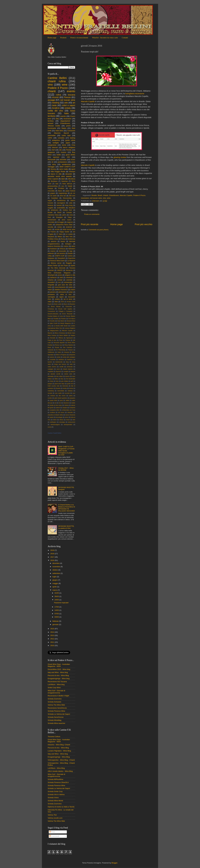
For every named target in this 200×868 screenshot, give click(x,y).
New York (69, 237)
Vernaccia (69, 270)
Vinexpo (72, 172)
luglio (55, 577)
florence (50, 205)
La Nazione (71, 261)
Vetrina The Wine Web (56, 705)
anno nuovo (67, 220)
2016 (53, 560)
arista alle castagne (69, 357)
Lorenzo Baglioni (70, 328)
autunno (54, 241)
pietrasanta (62, 292)
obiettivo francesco (61, 290)
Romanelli (52, 160)
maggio (55, 583)
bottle (59, 155)
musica (63, 152)
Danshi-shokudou (53, 314)
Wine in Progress (61, 355)
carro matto (64, 169)
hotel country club (54, 386)
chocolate (51, 222)
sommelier (52, 135)
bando (63, 241)
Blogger (114, 863)
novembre (57, 567)
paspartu (72, 398)
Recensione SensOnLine (57, 708)
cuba (71, 203)
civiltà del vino (55, 111)
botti (61, 278)
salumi (58, 408)
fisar (62, 379)
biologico (68, 244)
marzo (55, 590)
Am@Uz (56, 108)
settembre (57, 573)
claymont (58, 371)
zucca (49, 427)
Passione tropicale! (61, 603)
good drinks (70, 155)
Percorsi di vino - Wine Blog (58, 675)
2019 (62, 302)
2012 (53, 639)
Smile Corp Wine (54, 688)
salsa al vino (66, 294)
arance (52, 357)
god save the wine (65, 285)
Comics (70, 256)
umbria (57, 299)
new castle (58, 393)
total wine (59, 131)
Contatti (125, 38)
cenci (58, 369)
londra (65, 388)
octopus (53, 396)
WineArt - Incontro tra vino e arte (105, 38)
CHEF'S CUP (60, 256)
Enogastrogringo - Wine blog (59, 679)
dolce (73, 246)
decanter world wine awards (60, 176)
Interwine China (53, 215)
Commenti (54, 836)
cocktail (60, 280)
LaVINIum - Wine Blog (56, 768)
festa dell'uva (67, 184)
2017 (53, 557)
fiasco (60, 191)
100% (50, 138)
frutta (51, 381)
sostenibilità (61, 208)
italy (57, 119)
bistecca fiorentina (54, 246)
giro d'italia (65, 381)
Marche (50, 333)
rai (55, 403)
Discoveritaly (67, 198)
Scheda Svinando (54, 702)
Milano (60, 237)
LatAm (64, 215)
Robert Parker (53, 266)
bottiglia (56, 143)
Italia (66, 113)
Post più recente (90, 224)
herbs (50, 287)
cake (71, 364)
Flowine (63, 319)
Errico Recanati (67, 314)
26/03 (57, 596)
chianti (106, 195)
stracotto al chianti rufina (55, 415)
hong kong (69, 205)
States (64, 128)
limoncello (62, 251)
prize (73, 162)
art (74, 103)
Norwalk (53, 338)
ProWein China (53, 239)
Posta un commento (92, 214)
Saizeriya (65, 181)
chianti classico (68, 369)
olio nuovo (62, 396)
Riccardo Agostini (59, 343)
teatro (50, 229)
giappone (51, 152)
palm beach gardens (61, 398)
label (63, 179)
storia (64, 145)
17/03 (57, 607)
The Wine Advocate (58, 268)
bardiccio (70, 359)
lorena (71, 388)
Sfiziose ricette (54, 126)
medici (50, 225)
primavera (51, 294)
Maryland (51, 237)
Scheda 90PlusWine (55, 779)
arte (66, 103)
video (50, 302)
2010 (53, 645)
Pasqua (50, 188)
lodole (71, 287)
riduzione (66, 403)
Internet (55, 147)
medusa (70, 391)
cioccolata (51, 191)
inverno (53, 251)
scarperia (72, 408)
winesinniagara (55, 425)
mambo (63, 116)
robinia (66, 405)
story (54, 164)
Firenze (67, 97)
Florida (69, 150)
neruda (50, 393)
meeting (56, 103)
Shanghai (59, 217)
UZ (71, 188)
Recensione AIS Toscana (57, 682)
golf (72, 381)
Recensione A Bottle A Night (58, 696)
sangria (65, 408)
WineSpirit (51, 275)
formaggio (61, 222)
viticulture (72, 208)
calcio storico (52, 367)
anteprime (72, 355)
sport (73, 169)
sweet (52, 417)
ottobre (55, 570)
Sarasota (50, 350)
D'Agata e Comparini (66, 311)
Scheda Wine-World (55, 801)
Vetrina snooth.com (55, 818)
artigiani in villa (70, 275)
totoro (55, 420)
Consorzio (71, 131)
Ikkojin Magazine (66, 323)
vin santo (53, 196)
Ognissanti (69, 338)
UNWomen (51, 352)
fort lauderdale (71, 379)
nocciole (67, 393)
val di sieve (68, 299)
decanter (69, 174)
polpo (71, 292)
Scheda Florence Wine (56, 711)
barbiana (61, 359)
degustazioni (65, 121)
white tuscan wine (69, 229)
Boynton (73, 304)
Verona (53, 169)
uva (63, 186)
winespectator (68, 425)
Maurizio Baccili (61, 133)
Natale (70, 186)
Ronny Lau (58, 345)
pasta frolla (54, 400)
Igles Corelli (54, 323)
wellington (53, 422)
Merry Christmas (60, 333)
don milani (59, 376)
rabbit (67, 400)
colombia (69, 280)
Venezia (66, 352)
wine (109, 198)
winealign (62, 422)
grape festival (70, 191)
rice (60, 403)
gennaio (56, 624)
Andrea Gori (67, 210)
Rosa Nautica (69, 345)
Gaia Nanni (61, 321)
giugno (55, 580)
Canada (69, 213)
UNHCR (60, 270)
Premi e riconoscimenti (79, 38)
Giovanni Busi (71, 321)
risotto (73, 403)
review (60, 227)
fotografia (51, 285)
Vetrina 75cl (52, 815)
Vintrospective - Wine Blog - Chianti (61, 760)
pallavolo (51, 253)
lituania (58, 388)
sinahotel (69, 227)
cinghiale (50, 371)
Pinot (61, 340)
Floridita (56, 319)
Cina (73, 145)
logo (71, 251)
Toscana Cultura (54, 737)
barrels (50, 362)
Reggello (69, 263)
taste (54, 105)
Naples (73, 335)
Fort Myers (72, 319)
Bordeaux (54, 181)
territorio (51, 116)
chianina (51, 280)
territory (51, 121)
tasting (73, 138)
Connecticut (51, 311)
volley (50, 256)
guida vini (70, 384)
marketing (51, 391)
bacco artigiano (69, 147)
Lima (71, 215)
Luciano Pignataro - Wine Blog (59, 751)
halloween (72, 249)
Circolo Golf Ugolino (65, 309)
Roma (63, 239)
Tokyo (70, 217)
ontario (73, 290)
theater (70, 253)
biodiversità (59, 362)
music (73, 160)
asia (57, 184)
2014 (53, 632)
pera (61, 400)
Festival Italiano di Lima (55, 316)
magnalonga (63, 193)
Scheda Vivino (53, 798)
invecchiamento (60, 287)
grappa (50, 384)
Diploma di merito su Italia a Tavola (61, 807)
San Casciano (68, 347)
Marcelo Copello (88, 101)
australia (53, 359)
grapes (53, 193)
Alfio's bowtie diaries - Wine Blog (60, 771)
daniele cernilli (55, 374)
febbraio (56, 621)
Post (52, 832)
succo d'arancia (70, 415)
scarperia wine (55, 410)
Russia (57, 347)
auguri (50, 201)
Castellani (55, 198)
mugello (50, 208)
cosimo (66, 246)
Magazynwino (54, 331)
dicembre (56, 563)
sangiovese (52, 145)
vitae (56, 302)
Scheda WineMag (55, 720)
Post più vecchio (143, 224)
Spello (73, 266)
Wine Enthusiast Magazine (59, 273)
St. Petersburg (61, 350)
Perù (49, 217)
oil (52, 162)
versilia (57, 229)
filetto (56, 379)
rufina (58, 95)
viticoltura (71, 179)
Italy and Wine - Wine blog (58, 672)
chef (53, 150)
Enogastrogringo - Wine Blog (59, 757)
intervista (65, 386)
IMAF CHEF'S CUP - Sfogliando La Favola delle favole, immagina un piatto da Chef (66, 451)
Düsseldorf (61, 258)
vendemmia (66, 164)
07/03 (57, 614)
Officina (61, 338)
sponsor (56, 157)
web (74, 420)
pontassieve (62, 162)
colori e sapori (68, 105)
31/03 (57, 593)
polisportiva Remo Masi (64, 225)
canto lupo (66, 135)
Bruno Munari (56, 306)
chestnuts (69, 278)
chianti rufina (57, 81)
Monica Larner (56, 263)
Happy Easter (64, 232)
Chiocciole (69, 306)
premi (68, 126)
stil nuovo (61, 412)
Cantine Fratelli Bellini (54, 433)
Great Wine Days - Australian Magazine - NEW (59, 665)
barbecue (54, 278)
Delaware (51, 258)
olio (60, 150)
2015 (53, 629)
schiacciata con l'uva (69, 410)
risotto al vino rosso (56, 405)
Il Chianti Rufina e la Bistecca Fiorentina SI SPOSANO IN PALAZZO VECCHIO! (67, 508)
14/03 (57, 610)
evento (71, 91)
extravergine (68, 282)
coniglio (66, 371)
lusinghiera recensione (135, 94)
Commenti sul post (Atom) (98, 230)
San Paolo (64, 266)
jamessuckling (53, 186)
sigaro (61, 297)
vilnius (61, 420)
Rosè (49, 347)
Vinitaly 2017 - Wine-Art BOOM (66, 469)
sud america (61, 253)
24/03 (57, 600)
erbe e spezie (53, 179)
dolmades (51, 376)
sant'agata (51, 297)
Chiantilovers (114, 195)
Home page (52, 38)
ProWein (61, 188)
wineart (51, 123)
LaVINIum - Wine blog (56, 684)
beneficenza (61, 201)
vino (104, 198)
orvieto (50, 398)
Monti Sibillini (64, 335)
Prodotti (63, 38)
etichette (63, 160)
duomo (67, 376)
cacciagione (61, 203)
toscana (71, 95)
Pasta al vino (52, 340)
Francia (53, 232)
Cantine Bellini (57, 78)
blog (67, 362)
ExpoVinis (72, 258)
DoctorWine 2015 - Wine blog (59, 669)
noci (74, 393)
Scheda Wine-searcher (56, 723)
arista (59, 357)
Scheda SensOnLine (56, 717)
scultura (53, 412)
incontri (55, 97)
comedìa (61, 138)
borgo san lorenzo (60, 364)
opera (71, 396)
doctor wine (68, 374)
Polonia (68, 340)
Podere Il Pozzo (139, 195)
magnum (70, 222)
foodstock (53, 249)
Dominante (52, 128)
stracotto (70, 412)
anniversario (52, 220)
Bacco (66, 304)
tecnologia (59, 417)
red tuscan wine (96, 198)
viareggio (51, 167)
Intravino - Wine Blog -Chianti (59, 745)
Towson (70, 350)
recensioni (85, 198)
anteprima (56, 140)
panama (53, 292)
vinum (68, 420)
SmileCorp (71, 239)
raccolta (50, 227)
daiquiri (73, 371)
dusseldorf (51, 282)
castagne (51, 369)
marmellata (61, 391)
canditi (61, 367)
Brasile (94, 195)
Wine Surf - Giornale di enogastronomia (56, 692)
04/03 (57, 617)
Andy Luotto (58, 304)
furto (57, 381)
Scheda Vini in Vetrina (56, 795)
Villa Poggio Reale (58, 172)
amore (60, 275)
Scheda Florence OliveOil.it (58, 782)
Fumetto (52, 321)
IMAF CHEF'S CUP (67, 167)
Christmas (51, 309)
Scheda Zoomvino (55, 699)
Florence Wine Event (57, 261)
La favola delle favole (61, 326)
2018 (53, 554)
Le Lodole (69, 234)
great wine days (60, 384)
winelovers (55, 210)
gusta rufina (70, 140)
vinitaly (68, 108)
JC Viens (59, 234)
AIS (68, 157)
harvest (59, 205)
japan (68, 143)
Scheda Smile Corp (55, 791)
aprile (55, 587)
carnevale (70, 367)
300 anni (72, 196)
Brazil (100, 195)
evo (59, 282)
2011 (53, 642)
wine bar (63, 196)
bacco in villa (56, 174)
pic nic (73, 193)
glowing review (120, 157)
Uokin (59, 352)
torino (67, 417)
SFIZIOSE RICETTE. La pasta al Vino (66, 527)
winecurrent (72, 422)
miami (50, 290)
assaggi (51, 100)
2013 (53, 635)
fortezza (62, 249)
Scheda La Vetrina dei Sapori (59, 714)
